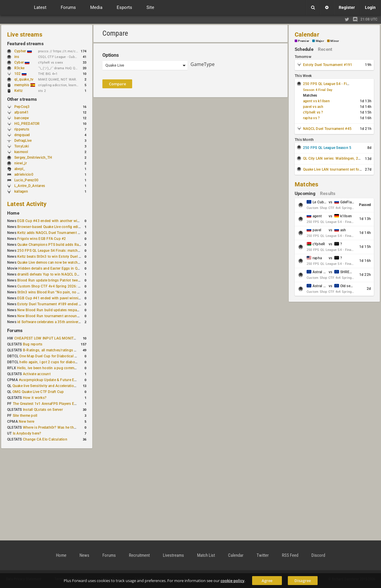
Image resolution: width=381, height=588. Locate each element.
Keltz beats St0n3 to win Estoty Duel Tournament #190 (63, 257)
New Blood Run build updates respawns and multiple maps (66, 310)
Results (328, 194)
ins (17, 57)
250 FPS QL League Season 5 (327, 148)
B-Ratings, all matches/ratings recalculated (58, 350)
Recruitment (139, 555)
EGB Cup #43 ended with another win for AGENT (58, 221)
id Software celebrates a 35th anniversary (51, 322)
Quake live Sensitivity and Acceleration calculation (54, 386)
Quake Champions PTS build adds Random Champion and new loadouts (77, 245)
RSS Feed (290, 555)
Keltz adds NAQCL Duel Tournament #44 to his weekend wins (68, 233)
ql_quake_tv (24, 79)
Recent (325, 49)
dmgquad (22, 135)
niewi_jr (21, 163)
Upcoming (305, 194)
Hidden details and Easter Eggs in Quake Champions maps (66, 268)
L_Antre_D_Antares (30, 186)
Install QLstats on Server (43, 410)
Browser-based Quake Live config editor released (57, 227)
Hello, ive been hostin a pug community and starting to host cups (71, 368)
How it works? (35, 398)
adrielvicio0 (24, 174)
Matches (307, 184)
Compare (117, 84)
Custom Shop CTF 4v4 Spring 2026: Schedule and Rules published (73, 286)
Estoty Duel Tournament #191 (328, 65)
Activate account (37, 374)
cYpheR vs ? (313, 112)
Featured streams (25, 44)
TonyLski (22, 146)
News (84, 555)
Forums (15, 331)
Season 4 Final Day (318, 90)
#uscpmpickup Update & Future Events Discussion (61, 380)
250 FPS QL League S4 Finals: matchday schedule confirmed (67, 251)
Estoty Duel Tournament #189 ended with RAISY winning (64, 304)
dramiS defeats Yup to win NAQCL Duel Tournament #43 (64, 274)
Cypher (23, 51)
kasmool (21, 152)
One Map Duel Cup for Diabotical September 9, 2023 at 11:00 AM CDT (77, 356)
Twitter (263, 555)
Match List (206, 555)
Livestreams (173, 555)
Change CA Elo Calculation (45, 439)
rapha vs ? (311, 118)
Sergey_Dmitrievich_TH (33, 158)
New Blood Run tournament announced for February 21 (63, 316)
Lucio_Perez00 (26, 180)
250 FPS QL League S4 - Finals (328, 84)
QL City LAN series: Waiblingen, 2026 (334, 158)
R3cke (19, 68)
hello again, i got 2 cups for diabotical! (51, 362)
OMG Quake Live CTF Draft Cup (38, 392)
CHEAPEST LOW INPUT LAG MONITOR (46, 338)
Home (13, 213)
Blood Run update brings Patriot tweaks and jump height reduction (73, 280)
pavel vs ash (313, 107)
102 (20, 74)
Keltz (18, 91)
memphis (25, 85)
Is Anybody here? (27, 433)
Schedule (304, 49)
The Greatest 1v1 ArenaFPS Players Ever (46, 404)
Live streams (25, 34)
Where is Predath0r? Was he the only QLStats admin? (67, 427)
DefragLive (23, 141)
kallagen (21, 191)
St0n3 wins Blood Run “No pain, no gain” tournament (61, 292)
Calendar (307, 34)
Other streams (22, 99)
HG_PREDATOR (27, 124)
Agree (267, 581)
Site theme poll (25, 416)
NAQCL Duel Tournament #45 (327, 129)
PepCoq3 (22, 107)
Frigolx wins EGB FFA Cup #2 (42, 239)
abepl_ (19, 169)
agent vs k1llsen (316, 101)
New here (26, 422)
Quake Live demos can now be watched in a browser (60, 262)
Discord (318, 555)
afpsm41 (22, 112)
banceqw (22, 118)
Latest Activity (27, 204)
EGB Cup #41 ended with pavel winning (50, 298)
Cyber (22, 62)
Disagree (303, 581)
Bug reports (33, 344)
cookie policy (232, 581)
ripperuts (22, 129)
